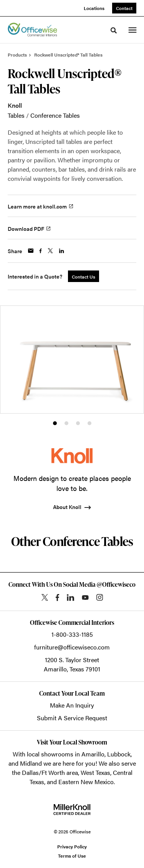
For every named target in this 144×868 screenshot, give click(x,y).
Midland (31, 763)
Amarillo (93, 754)
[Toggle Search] (114, 30)
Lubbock (119, 754)
